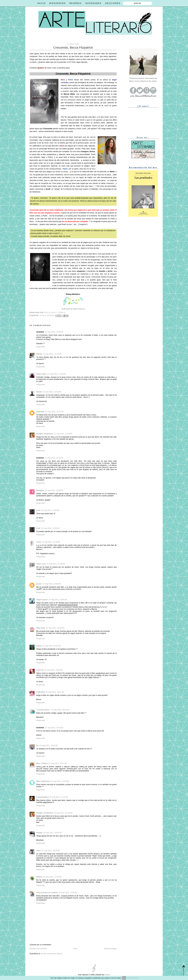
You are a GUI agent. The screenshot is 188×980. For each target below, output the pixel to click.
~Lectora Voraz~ (43, 710)
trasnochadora (42, 797)
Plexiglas (40, 490)
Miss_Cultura (42, 763)
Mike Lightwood (43, 781)
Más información (133, 978)
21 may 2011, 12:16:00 (63, 434)
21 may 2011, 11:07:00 (52, 354)
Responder (41, 347)
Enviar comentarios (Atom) (51, 954)
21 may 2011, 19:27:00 (55, 692)
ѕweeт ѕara (41, 564)
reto (97, 56)
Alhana (39, 877)
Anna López (41, 374)
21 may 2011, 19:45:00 (54, 728)
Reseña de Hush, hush (73, 309)
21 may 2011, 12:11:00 (54, 412)
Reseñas (51, 316)
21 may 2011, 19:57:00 (58, 763)
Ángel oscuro (42, 600)
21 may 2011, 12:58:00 (54, 490)
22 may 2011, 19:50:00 (52, 833)
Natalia (107, 975)
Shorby (39, 833)
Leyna (39, 646)
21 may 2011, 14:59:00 (51, 584)
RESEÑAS (76, 3)
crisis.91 (40, 670)
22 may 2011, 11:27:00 (59, 797)
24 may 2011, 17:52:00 (52, 877)
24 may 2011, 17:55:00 (68, 893)
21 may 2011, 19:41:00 (60, 710)
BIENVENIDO (58, 3)
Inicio (75, 949)
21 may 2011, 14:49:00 (56, 564)
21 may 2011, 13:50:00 (50, 510)
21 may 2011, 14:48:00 (51, 542)
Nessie (39, 392)
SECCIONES (113, 3)
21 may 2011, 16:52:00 (51, 646)
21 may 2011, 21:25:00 (60, 781)
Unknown (40, 412)
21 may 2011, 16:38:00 (55, 628)
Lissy (39, 542)
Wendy (39, 354)
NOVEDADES (93, 3)
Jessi (38, 850)
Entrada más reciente (38, 949)
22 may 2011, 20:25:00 (51, 850)
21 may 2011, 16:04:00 (58, 600)
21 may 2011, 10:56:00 (54, 332)
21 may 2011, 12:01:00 (52, 392)
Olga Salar (41, 628)
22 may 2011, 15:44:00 (63, 813)
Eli (37, 745)
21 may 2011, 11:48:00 (56, 374)
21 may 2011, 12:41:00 (54, 458)
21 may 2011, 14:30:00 (50, 528)
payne (39, 584)
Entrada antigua (110, 949)
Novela (43, 316)
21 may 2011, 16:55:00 (53, 670)
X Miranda (40, 692)
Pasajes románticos (45, 434)
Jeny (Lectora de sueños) (47, 893)
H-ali (38, 510)
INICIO (41, 3)
